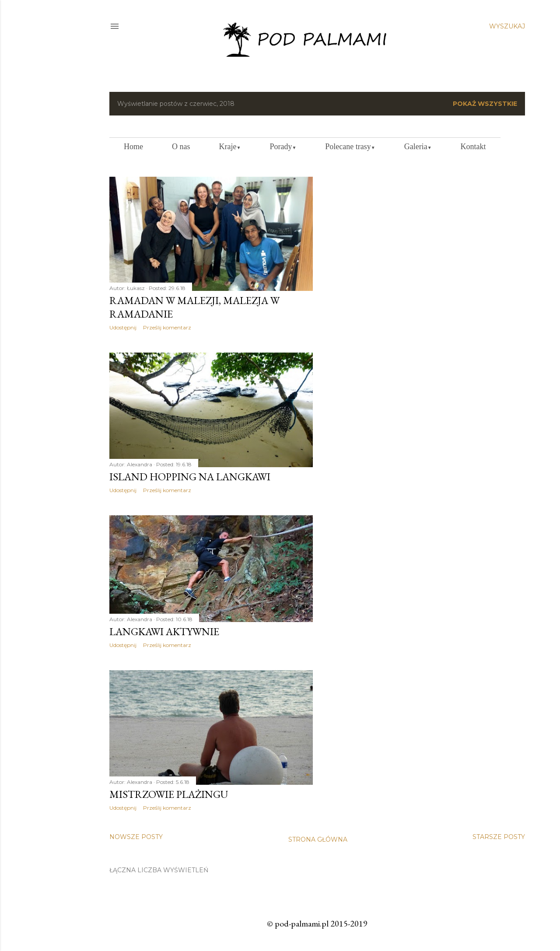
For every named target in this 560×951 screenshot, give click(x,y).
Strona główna (318, 839)
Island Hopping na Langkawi (190, 477)
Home (133, 147)
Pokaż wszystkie (485, 104)
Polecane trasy (350, 147)
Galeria (418, 147)
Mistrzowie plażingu (169, 794)
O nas (181, 147)
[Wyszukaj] (507, 26)
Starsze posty (499, 837)
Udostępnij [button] (123, 327)
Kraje (230, 147)
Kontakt (473, 147)
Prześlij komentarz (167, 327)
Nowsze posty (136, 837)
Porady (283, 147)
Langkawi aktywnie (164, 631)
